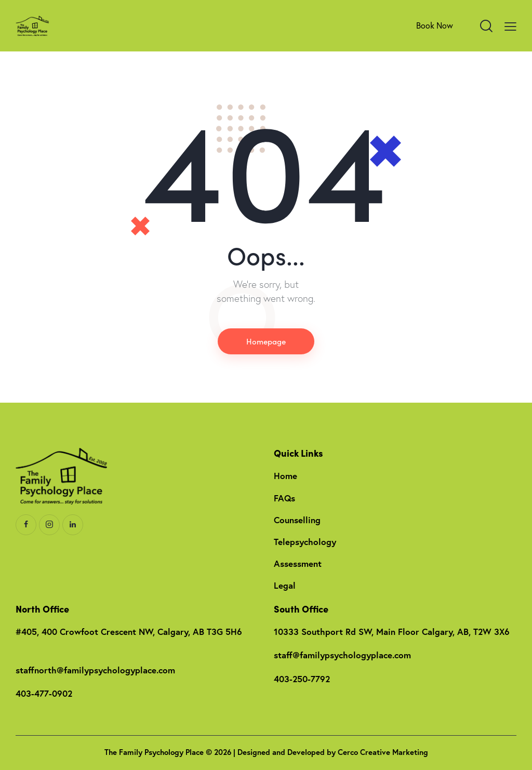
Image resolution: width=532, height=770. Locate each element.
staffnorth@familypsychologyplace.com (95, 670)
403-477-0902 (44, 693)
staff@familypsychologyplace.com (342, 655)
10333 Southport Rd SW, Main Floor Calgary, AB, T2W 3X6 (392, 632)
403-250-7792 (302, 679)
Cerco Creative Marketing (383, 752)
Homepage (266, 341)
